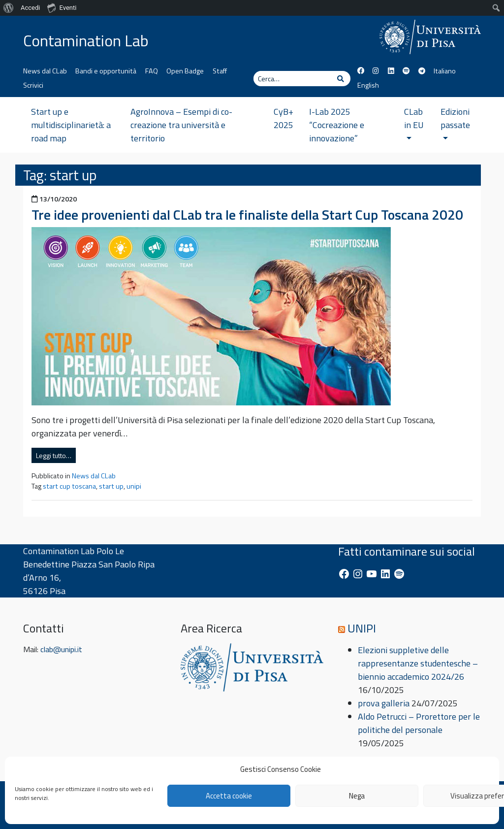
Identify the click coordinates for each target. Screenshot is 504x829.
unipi (134, 486)
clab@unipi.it (61, 649)
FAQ (152, 71)
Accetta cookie (229, 796)
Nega (357, 796)
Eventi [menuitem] (62, 7)
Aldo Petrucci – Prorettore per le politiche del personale (419, 723)
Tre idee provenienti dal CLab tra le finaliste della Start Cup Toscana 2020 (247, 215)
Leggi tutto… (54, 455)
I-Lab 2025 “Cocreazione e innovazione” (337, 125)
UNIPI (362, 628)
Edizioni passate (455, 122)
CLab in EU (414, 122)
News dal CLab (45, 71)
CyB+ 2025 (283, 118)
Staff (220, 71)
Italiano (445, 71)
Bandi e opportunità (106, 71)
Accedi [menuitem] (30, 8)
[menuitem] (9, 8)
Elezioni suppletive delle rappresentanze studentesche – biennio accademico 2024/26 (418, 663)
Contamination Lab (86, 40)
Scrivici (33, 85)
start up (111, 486)
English (368, 85)
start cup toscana (69, 486)
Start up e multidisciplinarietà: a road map (71, 125)
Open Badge (185, 71)
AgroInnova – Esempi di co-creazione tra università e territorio (181, 125)
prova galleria (384, 703)
